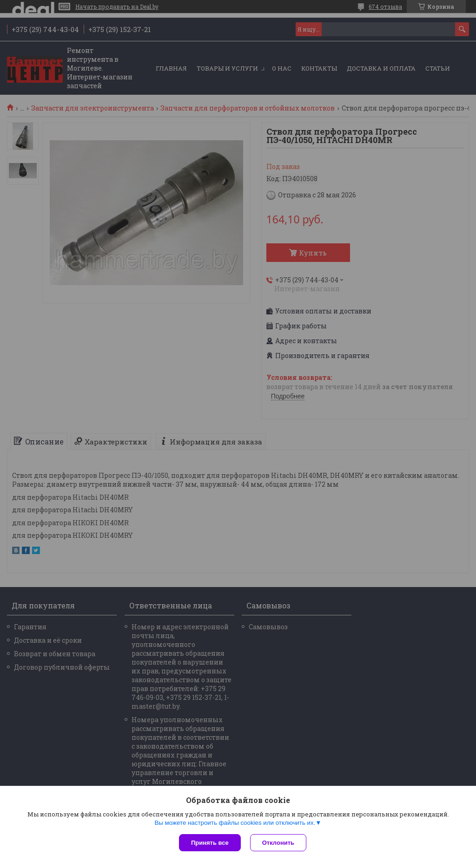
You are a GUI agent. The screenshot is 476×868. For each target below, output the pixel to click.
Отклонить (278, 843)
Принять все (210, 843)
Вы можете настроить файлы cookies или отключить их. (235, 823)
